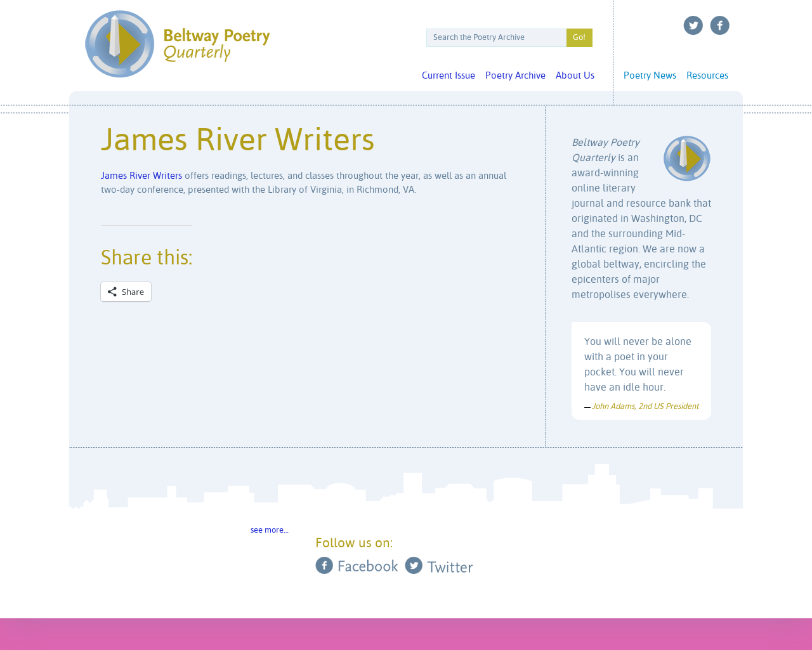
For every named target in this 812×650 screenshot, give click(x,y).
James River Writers (141, 176)
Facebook (720, 25)
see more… (270, 530)
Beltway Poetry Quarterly (177, 44)
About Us (575, 76)
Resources (707, 76)
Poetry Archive (515, 76)
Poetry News (650, 76)
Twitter (693, 25)
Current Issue (449, 76)
